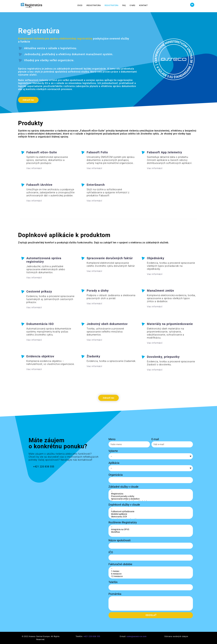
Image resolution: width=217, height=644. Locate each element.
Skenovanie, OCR (150, 517)
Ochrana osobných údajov (176, 636)
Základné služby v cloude (123, 487)
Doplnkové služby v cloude (124, 505)
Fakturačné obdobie (120, 564)
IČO (111, 552)
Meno (112, 439)
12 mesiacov (150, 576)
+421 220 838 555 (92, 636)
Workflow (150, 532)
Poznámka (115, 594)
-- (150, 491)
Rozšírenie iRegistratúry (123, 522)
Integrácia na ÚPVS (150, 529)
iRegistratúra (150, 494)
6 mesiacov (150, 574)
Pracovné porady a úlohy (150, 496)
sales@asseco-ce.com (137, 636)
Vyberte (113, 451)
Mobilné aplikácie (150, 514)
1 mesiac (150, 571)
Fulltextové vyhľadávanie (150, 512)
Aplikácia (114, 463)
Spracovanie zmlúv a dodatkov (150, 499)
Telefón (113, 582)
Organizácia (116, 475)
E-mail (155, 439)
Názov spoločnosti (120, 540)
